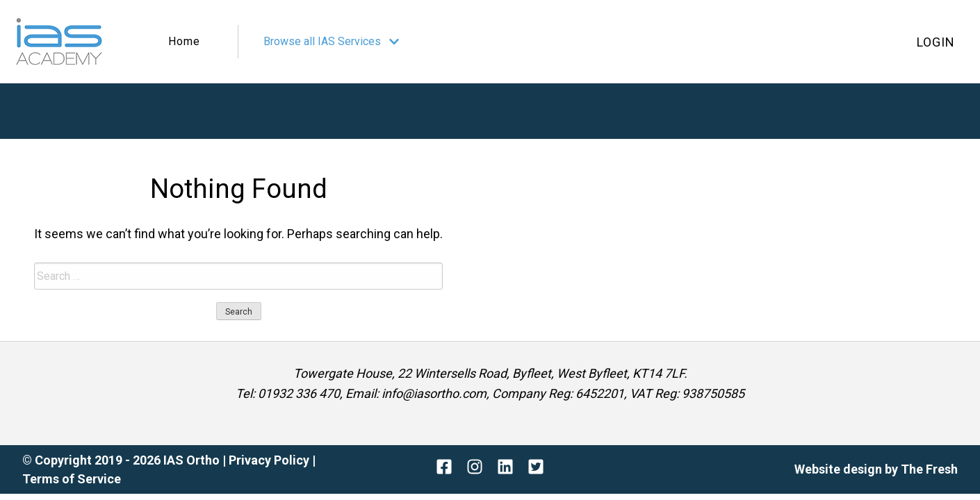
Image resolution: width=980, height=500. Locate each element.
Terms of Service (72, 479)
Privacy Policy (270, 460)
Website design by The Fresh (876, 469)
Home (184, 41)
